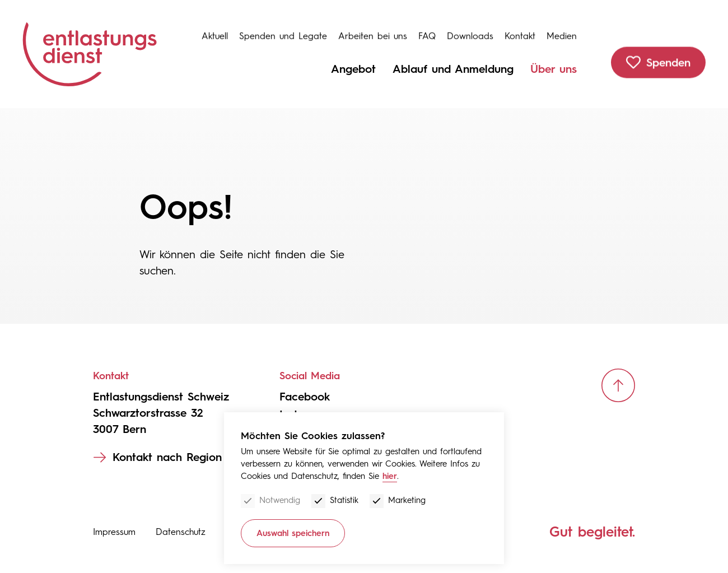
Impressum (114, 532)
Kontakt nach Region (167, 457)
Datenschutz (181, 532)
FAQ (427, 31)
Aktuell (215, 31)
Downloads (470, 31)
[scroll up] (618, 385)
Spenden (670, 59)
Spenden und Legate (283, 31)
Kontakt (520, 31)
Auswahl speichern (293, 533)
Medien (562, 31)
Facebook (305, 397)
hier (390, 476)
